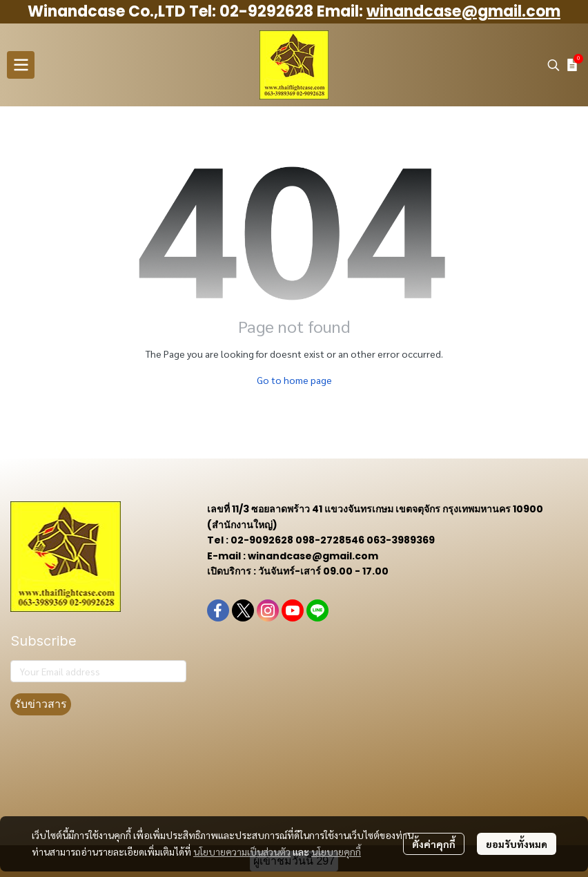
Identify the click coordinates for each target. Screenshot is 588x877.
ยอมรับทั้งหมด (517, 844)
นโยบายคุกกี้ (336, 851)
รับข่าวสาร (41, 704)
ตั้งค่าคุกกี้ (434, 844)
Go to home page (294, 380)
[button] (553, 65)
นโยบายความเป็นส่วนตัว (242, 851)
